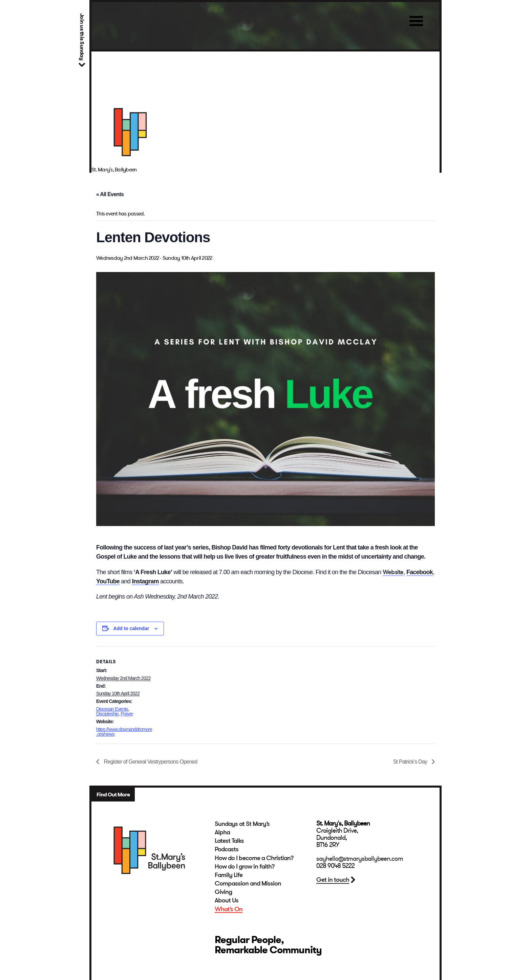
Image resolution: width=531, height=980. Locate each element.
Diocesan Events (112, 709)
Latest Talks (229, 841)
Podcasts (227, 849)
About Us (227, 900)
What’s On (229, 909)
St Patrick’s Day (411, 762)
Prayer (127, 714)
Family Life (229, 875)
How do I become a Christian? (254, 858)
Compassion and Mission (248, 883)
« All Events (110, 194)
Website (393, 572)
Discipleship (107, 714)
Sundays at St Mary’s (242, 824)
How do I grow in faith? (245, 867)
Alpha (222, 832)
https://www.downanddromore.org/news (124, 732)
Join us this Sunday (82, 37)
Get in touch (333, 880)
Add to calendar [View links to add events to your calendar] (131, 628)
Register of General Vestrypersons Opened (150, 762)
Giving (223, 892)
